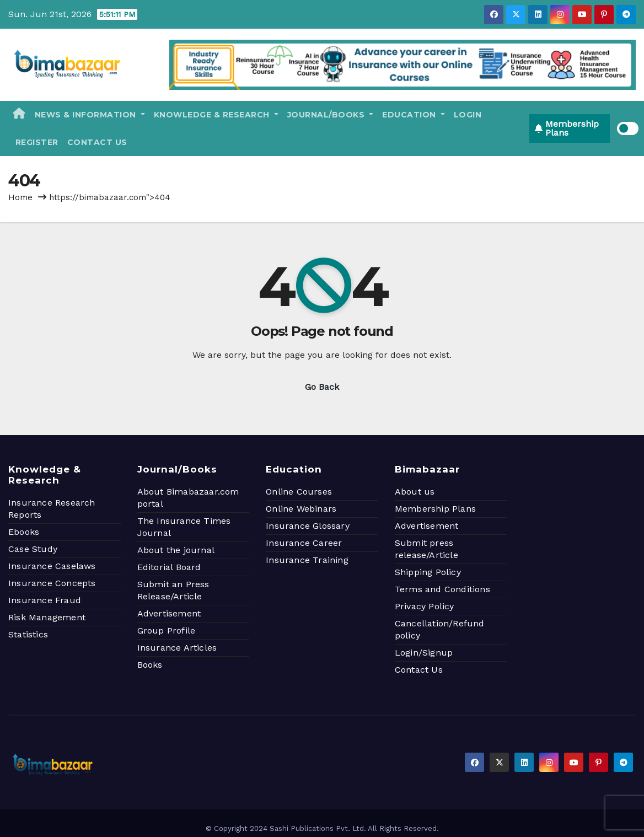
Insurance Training (307, 560)
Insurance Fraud (45, 600)
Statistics (28, 634)
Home (20, 197)
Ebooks (24, 532)
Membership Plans (435, 509)
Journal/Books (331, 115)
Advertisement (169, 613)
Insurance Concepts (52, 583)
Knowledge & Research (216, 115)
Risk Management (47, 617)
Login (468, 115)
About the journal (176, 550)
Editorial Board (169, 567)
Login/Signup (424, 653)
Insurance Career (304, 543)
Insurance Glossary (308, 526)
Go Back (322, 387)
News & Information (90, 115)
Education (414, 115)
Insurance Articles (177, 648)
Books (150, 665)
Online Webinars (301, 509)
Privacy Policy (425, 606)
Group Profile (167, 631)
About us (415, 492)
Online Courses (299, 492)
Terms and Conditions (442, 589)
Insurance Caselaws (52, 566)
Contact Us (97, 142)
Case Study (33, 549)
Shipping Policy (428, 572)
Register (36, 142)
